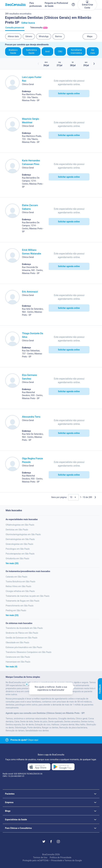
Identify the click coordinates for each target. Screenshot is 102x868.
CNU (60, 51)
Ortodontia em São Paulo (18, 558)
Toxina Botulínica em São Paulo (21, 582)
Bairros (58, 36)
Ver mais (93, 51)
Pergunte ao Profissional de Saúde (56, 5)
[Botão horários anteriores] (38, 64)
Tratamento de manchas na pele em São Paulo (28, 596)
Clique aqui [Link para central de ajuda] (24, 740)
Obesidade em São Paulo (18, 642)
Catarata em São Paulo (17, 577)
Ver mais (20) (12, 563)
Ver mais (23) (12, 615)
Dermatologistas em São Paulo (20, 539)
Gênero (29, 36)
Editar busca (28, 23)
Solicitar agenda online (69, 93)
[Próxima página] (95, 497)
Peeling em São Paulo (16, 610)
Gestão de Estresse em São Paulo (22, 638)
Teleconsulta (39, 29)
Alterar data (13, 36)
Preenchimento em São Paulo (20, 606)
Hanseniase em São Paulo (18, 662)
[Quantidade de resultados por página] (73, 497)
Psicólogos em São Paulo (18, 549)
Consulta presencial (15, 29)
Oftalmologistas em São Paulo (20, 525)
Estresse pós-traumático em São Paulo (24, 647)
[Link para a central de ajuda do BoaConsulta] (73, 5)
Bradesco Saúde (13, 51)
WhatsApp (44, 36)
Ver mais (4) (12, 667)
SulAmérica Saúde (31, 51)
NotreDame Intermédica (76, 51)
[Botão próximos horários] (94, 64)
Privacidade (57, 860)
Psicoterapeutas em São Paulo (20, 554)
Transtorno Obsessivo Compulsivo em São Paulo (29, 652)
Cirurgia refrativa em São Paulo (20, 591)
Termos (68, 860)
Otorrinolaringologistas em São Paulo (23, 534)
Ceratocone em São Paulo (18, 657)
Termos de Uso (40, 857)
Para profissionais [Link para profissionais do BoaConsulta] (36, 5)
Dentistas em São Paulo (17, 530)
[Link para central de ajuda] (7, 740)
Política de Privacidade (61, 857)
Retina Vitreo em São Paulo (19, 586)
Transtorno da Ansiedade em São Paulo (24, 628)
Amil (47, 51)
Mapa (90, 36)
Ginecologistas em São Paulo (19, 544)
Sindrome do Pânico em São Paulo (22, 633)
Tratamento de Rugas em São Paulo (23, 601)
